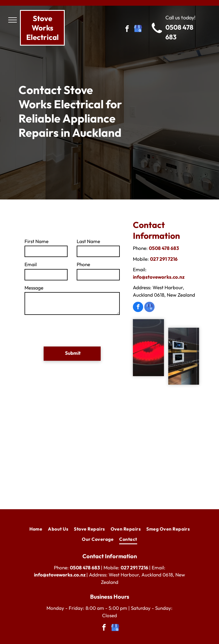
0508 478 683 (164, 248)
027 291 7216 (164, 259)
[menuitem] (36, 529)
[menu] (13, 20)
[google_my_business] (138, 29)
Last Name (88, 241)
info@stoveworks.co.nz (159, 277)
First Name (36, 241)
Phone (83, 264)
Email (31, 264)
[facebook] (127, 29)
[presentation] (68, 330)
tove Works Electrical (42, 28)
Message (34, 288)
